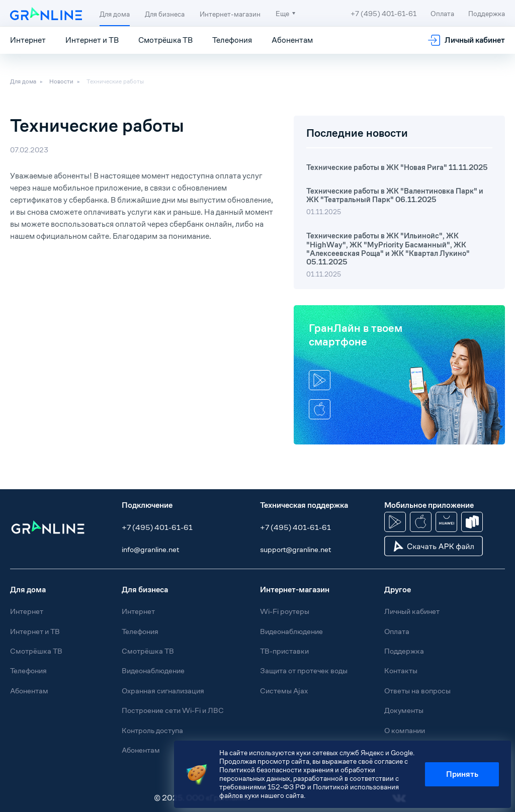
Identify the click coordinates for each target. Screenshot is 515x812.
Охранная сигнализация (163, 691)
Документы (404, 710)
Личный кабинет (475, 40)
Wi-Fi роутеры (285, 611)
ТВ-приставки (284, 651)
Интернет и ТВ (92, 40)
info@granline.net (150, 549)
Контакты (401, 670)
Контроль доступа (152, 730)
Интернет (28, 40)
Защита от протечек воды (304, 670)
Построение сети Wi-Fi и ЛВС (173, 710)
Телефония (232, 40)
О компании (405, 730)
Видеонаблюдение (153, 670)
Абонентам (292, 40)
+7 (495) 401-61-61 (157, 527)
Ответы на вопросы (417, 691)
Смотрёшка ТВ (165, 40)
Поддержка (487, 14)
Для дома (115, 14)
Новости (61, 81)
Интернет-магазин (230, 14)
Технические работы (115, 81)
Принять (462, 774)
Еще (282, 14)
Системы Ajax (284, 691)
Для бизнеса (165, 14)
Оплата (442, 14)
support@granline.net (295, 549)
